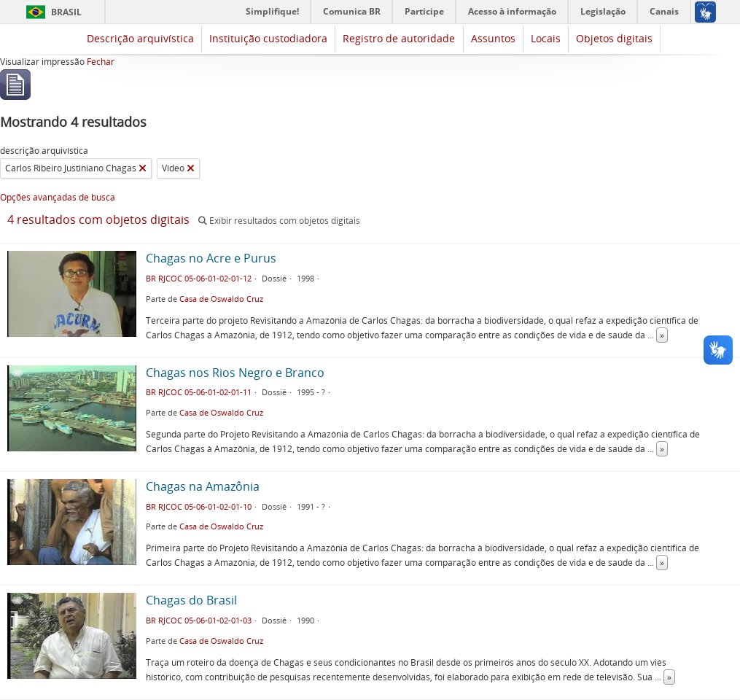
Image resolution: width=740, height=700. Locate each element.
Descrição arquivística (140, 38)
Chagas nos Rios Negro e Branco (235, 373)
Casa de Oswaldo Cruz (221, 299)
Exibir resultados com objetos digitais (279, 221)
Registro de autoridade (399, 38)
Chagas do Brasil (191, 600)
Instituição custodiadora (268, 38)
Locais (546, 38)
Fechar (101, 62)
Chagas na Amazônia (203, 486)
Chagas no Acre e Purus (211, 258)
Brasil (66, 12)
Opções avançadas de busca (58, 197)
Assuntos (493, 38)
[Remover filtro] (143, 168)
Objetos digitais (614, 38)
